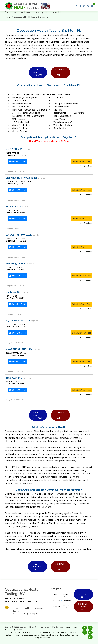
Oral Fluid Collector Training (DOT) (23, 632)
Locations (67, 601)
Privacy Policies (70, 627)
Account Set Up (66, 606)
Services (57, 601)
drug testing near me (31, 635)
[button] (76, 6)
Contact (57, 606)
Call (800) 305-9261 (38, 72)
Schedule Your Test (60, 72)
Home (8, 17)
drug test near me (42, 638)
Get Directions (86, 166)
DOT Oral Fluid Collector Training (52, 632)
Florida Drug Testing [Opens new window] (13, 630)
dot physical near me (49, 635)
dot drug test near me (69, 635)
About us (66, 595)
